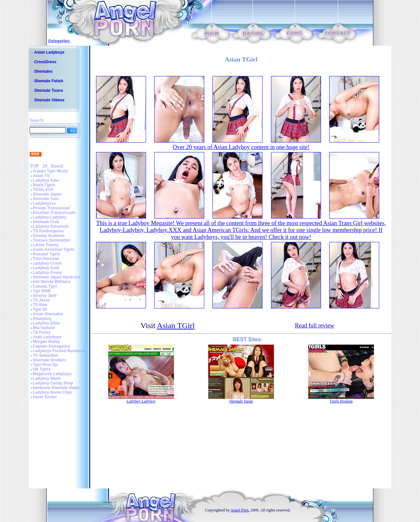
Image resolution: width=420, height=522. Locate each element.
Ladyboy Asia (46, 180)
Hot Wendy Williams (52, 282)
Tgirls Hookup (341, 401)
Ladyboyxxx (44, 203)
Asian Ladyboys (49, 52)
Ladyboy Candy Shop (53, 383)
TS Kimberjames (48, 231)
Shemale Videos (49, 100)
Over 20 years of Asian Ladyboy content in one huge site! (241, 147)
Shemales (43, 71)
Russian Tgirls (47, 254)
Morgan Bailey (46, 342)
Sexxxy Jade (45, 296)
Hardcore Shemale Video (56, 388)
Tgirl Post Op (45, 365)
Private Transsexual (51, 208)
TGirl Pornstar (46, 259)
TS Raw (40, 305)
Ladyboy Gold (46, 268)
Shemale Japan (47, 194)
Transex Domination (52, 240)
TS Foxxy (42, 332)
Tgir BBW (42, 291)
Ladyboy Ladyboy (50, 217)
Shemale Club (46, 222)
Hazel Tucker (45, 397)
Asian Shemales (48, 314)
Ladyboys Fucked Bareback (59, 351)
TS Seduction (46, 355)
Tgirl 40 (40, 309)
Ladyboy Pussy (47, 273)
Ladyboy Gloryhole (51, 226)
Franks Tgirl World (50, 171)
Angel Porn (240, 510)
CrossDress (45, 62)
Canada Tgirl (45, 286)
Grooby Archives (49, 236)
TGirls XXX (43, 190)
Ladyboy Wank (47, 378)
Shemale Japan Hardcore (56, 277)
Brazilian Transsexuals (54, 213)
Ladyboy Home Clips (52, 392)
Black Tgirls (44, 185)
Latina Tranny (46, 245)
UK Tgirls (42, 369)
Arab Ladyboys (47, 337)
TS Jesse (41, 300)
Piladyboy (42, 319)
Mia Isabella (44, 328)
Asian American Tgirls (54, 249)
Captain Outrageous (52, 346)
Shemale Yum (46, 199)
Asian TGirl (176, 326)
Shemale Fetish (49, 81)
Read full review (314, 326)
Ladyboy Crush (47, 263)
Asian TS (41, 176)
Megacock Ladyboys (52, 374)
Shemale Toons (49, 91)
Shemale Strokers (49, 360)
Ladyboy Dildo (47, 323)
